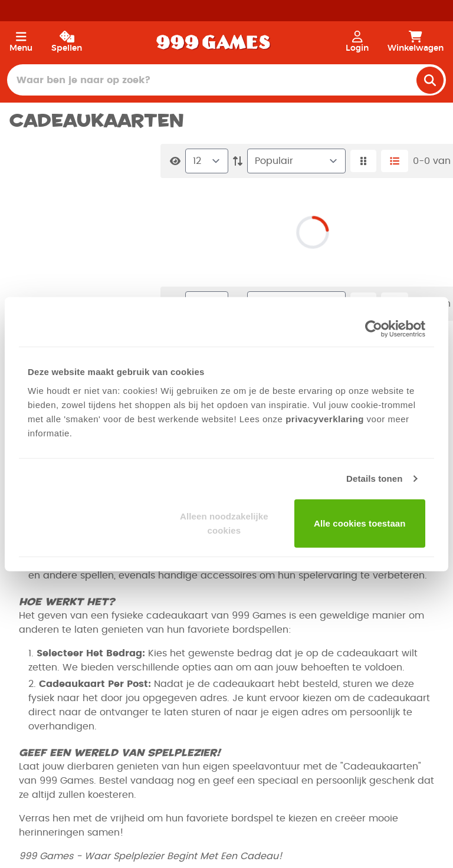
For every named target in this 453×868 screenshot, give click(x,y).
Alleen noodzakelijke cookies (224, 523)
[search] (430, 80)
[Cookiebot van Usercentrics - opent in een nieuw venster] (374, 329)
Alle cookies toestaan (360, 523)
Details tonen (374, 479)
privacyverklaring (325, 418)
